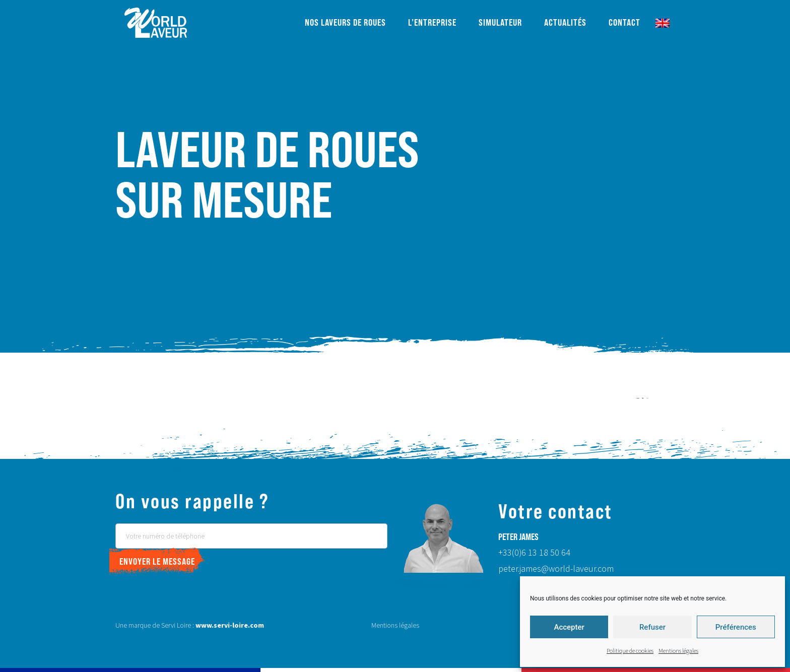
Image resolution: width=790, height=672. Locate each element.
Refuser (652, 627)
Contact (624, 22)
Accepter (569, 627)
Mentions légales (678, 651)
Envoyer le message (157, 561)
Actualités (565, 22)
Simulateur (500, 22)
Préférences (736, 627)
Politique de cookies (630, 651)
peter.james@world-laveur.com (556, 569)
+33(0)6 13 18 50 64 (534, 553)
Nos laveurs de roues (345, 22)
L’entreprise (432, 22)
